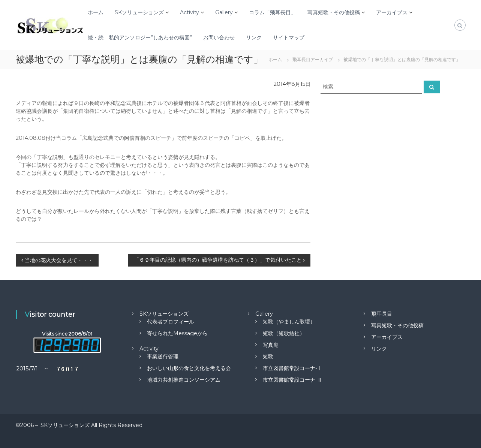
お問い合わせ (219, 37)
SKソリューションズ (139, 12)
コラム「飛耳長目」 (273, 12)
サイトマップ (289, 37)
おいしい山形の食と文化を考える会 (189, 368)
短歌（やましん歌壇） (289, 322)
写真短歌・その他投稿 (334, 12)
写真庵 (271, 345)
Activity (190, 12)
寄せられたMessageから (177, 333)
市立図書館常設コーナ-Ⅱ (293, 380)
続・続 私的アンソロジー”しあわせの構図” (140, 37)
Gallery (224, 12)
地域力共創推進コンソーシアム (184, 380)
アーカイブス (392, 12)
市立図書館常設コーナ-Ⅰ (293, 368)
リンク (254, 37)
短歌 (268, 357)
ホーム (96, 12)
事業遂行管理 (163, 357)
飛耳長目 (382, 314)
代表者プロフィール (171, 322)
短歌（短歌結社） (284, 333)
